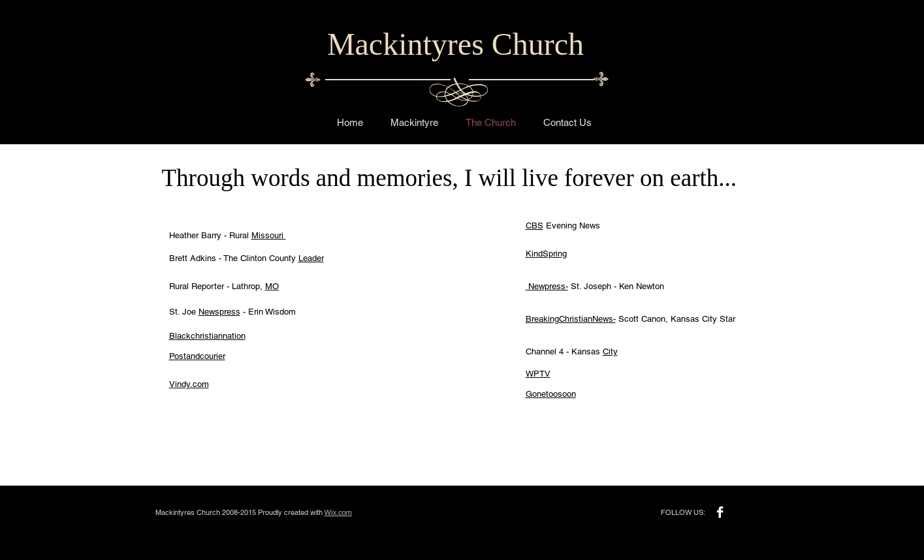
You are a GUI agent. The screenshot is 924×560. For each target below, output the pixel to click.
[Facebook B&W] (720, 512)
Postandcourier (197, 356)
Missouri (269, 235)
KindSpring (546, 254)
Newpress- (547, 286)
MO (272, 286)
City (610, 351)
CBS (534, 226)
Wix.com (338, 512)
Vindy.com (189, 384)
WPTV (538, 374)
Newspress (219, 312)
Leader (311, 258)
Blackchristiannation (207, 336)
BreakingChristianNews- (571, 319)
